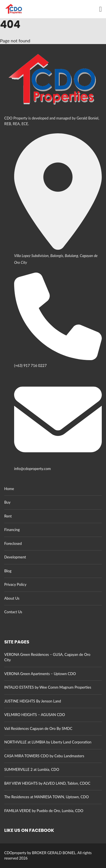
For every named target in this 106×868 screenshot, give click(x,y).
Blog (8, 571)
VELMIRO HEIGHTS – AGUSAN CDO (35, 715)
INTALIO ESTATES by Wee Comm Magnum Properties (48, 687)
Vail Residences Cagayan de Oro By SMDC (38, 728)
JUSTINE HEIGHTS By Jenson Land (33, 701)
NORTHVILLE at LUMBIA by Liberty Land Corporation (48, 742)
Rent (8, 516)
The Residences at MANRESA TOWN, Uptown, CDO (46, 797)
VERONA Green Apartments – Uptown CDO (40, 674)
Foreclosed (13, 543)
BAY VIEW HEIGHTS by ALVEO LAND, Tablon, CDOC (47, 783)
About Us (12, 598)
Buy (7, 502)
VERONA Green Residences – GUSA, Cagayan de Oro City (47, 657)
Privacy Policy (15, 584)
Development (15, 557)
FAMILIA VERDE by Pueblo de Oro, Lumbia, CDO (44, 811)
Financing (12, 530)
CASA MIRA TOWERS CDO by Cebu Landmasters (44, 756)
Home (9, 489)
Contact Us (13, 612)
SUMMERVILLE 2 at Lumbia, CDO (32, 769)
